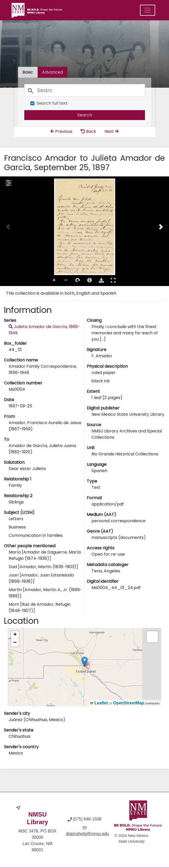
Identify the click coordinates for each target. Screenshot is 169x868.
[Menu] (148, 10)
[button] (84, 662)
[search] (85, 115)
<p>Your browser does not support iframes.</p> (84, 231)
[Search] (85, 90)
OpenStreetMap (129, 703)
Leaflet (99, 703)
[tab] (53, 72)
